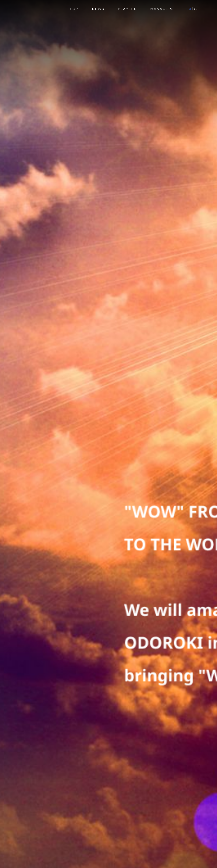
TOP (74, 9)
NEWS (98, 9)
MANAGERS (162, 9)
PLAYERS (127, 9)
